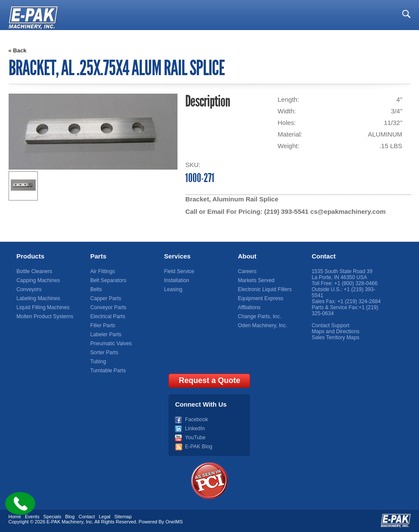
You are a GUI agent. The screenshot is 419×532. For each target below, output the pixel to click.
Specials (52, 517)
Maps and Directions (335, 331)
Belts (96, 289)
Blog (70, 517)
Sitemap (123, 517)
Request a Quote (209, 380)
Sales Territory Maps (335, 337)
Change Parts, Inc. (259, 316)
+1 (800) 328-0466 (356, 283)
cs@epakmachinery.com (347, 211)
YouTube (195, 438)
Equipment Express (260, 298)
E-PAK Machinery (65, 522)
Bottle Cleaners (34, 271)
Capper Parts (106, 298)
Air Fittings (102, 271)
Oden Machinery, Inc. (262, 325)
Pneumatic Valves (111, 344)
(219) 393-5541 (286, 211)
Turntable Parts (108, 371)
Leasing (173, 289)
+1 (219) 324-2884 (359, 301)
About (247, 256)
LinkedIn (194, 429)
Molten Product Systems (44, 316)
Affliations (249, 307)
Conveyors (29, 289)
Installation (176, 280)
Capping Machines (38, 280)
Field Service (179, 271)
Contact (324, 256)
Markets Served (256, 280)
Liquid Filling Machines (42, 307)
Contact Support (330, 325)
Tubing (98, 362)
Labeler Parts (106, 334)
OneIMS (174, 522)
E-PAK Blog (198, 447)
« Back (18, 50)
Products (30, 256)
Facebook (196, 420)
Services (177, 256)
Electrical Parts (107, 316)
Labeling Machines (38, 298)
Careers (247, 271)
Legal (105, 517)
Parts (98, 256)
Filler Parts (102, 325)
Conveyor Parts (108, 307)
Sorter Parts (104, 353)
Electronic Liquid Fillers (264, 289)
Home (15, 517)
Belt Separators (108, 280)
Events (32, 517)
